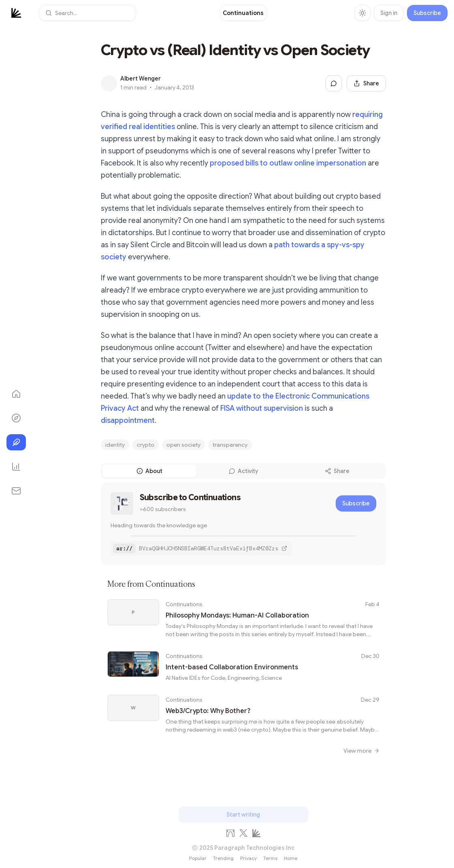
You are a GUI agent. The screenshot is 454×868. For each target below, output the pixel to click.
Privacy (248, 858)
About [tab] (149, 471)
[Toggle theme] (362, 13)
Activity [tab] (243, 471)
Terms (270, 858)
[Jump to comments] (334, 83)
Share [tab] (337, 471)
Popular (198, 858)
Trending (223, 858)
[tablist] (243, 471)
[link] (243, 13)
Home (291, 858)
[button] (87, 13)
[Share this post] (366, 83)
